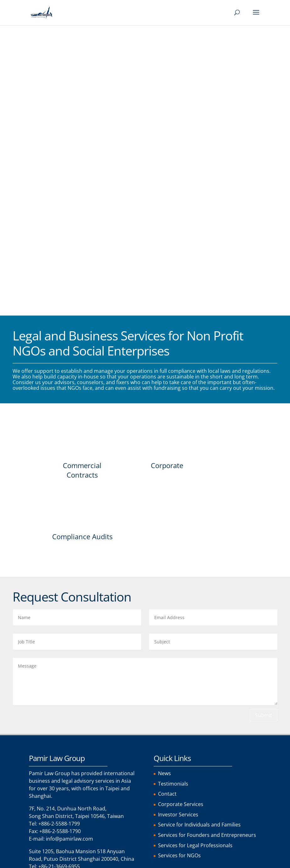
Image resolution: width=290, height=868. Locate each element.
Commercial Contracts (82, 188)
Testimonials (173, 501)
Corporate (167, 183)
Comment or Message (58, 699)
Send (48, 802)
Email (38, 672)
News (164, 490)
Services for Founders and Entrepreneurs (207, 551)
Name (38, 646)
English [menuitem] (37, 863)
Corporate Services (181, 521)
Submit (264, 432)
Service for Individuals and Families (199, 541)
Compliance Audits (82, 255)
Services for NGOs (179, 571)
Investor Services (178, 531)
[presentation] (77, 785)
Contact (167, 511)
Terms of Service (62, 753)
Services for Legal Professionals (195, 561)
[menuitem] (39, 864)
